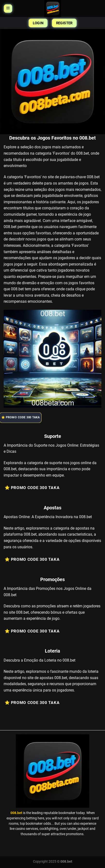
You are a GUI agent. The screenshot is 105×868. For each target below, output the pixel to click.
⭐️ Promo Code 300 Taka (22, 417)
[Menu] (8, 9)
